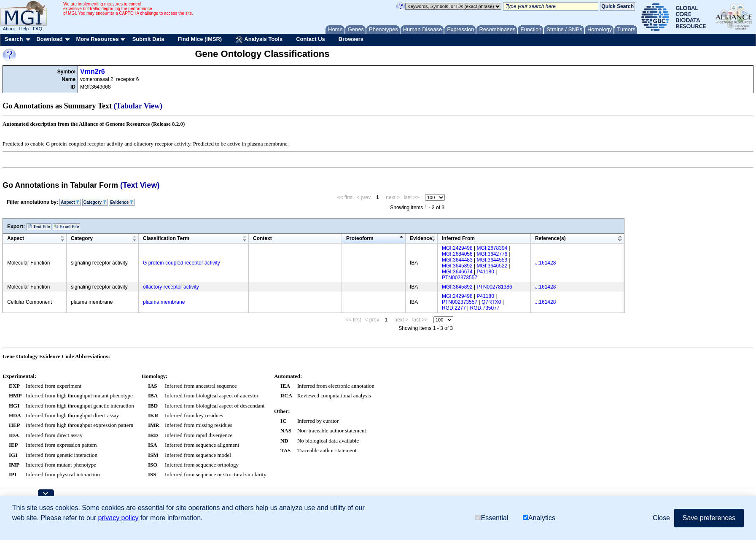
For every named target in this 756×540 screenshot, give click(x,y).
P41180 (486, 272)
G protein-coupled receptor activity (182, 263)
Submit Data (148, 39)
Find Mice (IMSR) (200, 39)
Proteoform (360, 238)
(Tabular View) (138, 106)
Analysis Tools (259, 40)
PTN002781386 (495, 287)
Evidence (122, 202)
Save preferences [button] (709, 518)
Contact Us (311, 39)
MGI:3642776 (492, 254)
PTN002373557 (460, 278)
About (9, 29)
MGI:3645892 (457, 266)
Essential (492, 518)
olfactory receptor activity (171, 287)
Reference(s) (550, 238)
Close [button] (661, 518)
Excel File (66, 227)
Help (24, 29)
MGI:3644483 (457, 260)
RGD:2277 (454, 308)
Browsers (351, 39)
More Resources (97, 39)
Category (95, 202)
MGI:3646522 (492, 266)
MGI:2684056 (457, 254)
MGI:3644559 (492, 260)
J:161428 (545, 263)
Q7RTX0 (491, 302)
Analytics (539, 518)
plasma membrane (164, 302)
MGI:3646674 (457, 272)
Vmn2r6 (93, 72)
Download (49, 39)
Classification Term (166, 238)
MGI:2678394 (492, 248)
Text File (39, 227)
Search (14, 39)
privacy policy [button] (118, 518)
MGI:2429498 (457, 248)
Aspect (70, 202)
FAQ (38, 29)
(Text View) (140, 185)
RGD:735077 (485, 308)
